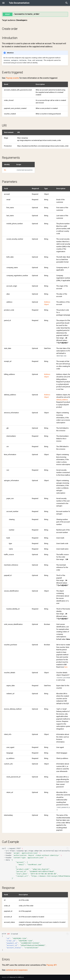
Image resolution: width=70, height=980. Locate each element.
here (66, 667)
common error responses (17, 970)
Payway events (12, 78)
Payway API (52, 965)
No (5, 170)
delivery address (62, 400)
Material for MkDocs (17, 977)
